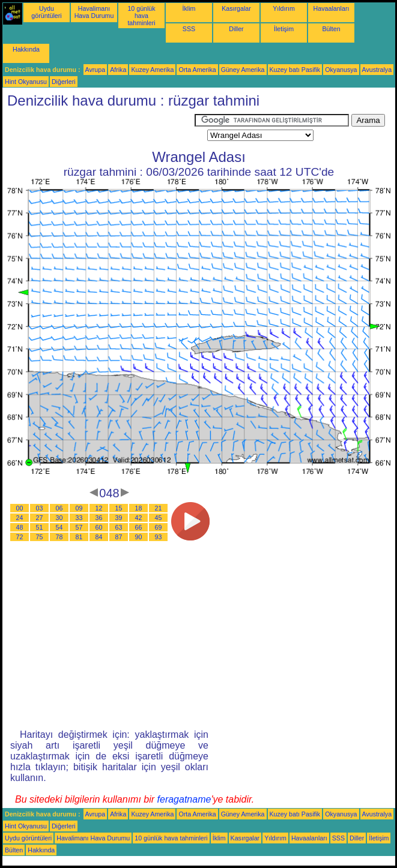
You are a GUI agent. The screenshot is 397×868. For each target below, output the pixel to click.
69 (159, 527)
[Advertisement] (98, 129)
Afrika (118, 70)
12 (99, 508)
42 (139, 518)
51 (40, 527)
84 (99, 537)
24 (20, 518)
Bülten (331, 29)
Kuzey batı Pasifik (295, 70)
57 (79, 527)
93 (159, 537)
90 (139, 537)
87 (119, 537)
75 (40, 537)
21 (159, 508)
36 (99, 518)
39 (119, 518)
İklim (189, 8)
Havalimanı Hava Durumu (94, 12)
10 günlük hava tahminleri (141, 16)
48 (20, 527)
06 (59, 508)
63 (119, 527)
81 (79, 537)
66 (139, 527)
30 (59, 518)
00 (20, 508)
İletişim (284, 29)
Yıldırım (284, 8)
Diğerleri (64, 82)
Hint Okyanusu (26, 82)
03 (40, 508)
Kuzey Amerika (152, 70)
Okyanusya (341, 70)
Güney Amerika (243, 70)
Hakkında (26, 49)
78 (59, 537)
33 (79, 518)
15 (119, 508)
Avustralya (377, 70)
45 (159, 518)
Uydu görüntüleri (46, 12)
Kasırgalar (236, 8)
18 (139, 508)
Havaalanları (332, 8)
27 (40, 518)
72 (20, 537)
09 (79, 508)
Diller (236, 29)
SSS (189, 29)
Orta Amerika (197, 70)
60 (99, 527)
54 (59, 527)
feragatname (184, 799)
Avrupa (95, 70)
